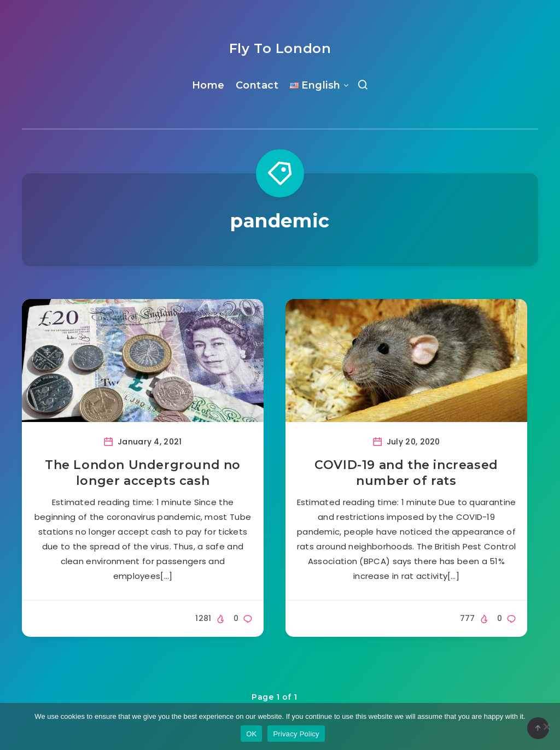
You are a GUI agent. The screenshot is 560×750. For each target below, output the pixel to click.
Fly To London (280, 48)
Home (208, 85)
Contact (257, 85)
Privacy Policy (296, 734)
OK (251, 734)
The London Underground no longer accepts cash (143, 473)
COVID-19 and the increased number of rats (406, 473)
